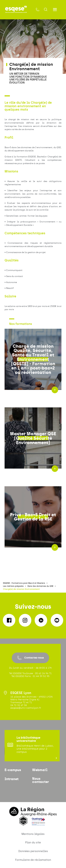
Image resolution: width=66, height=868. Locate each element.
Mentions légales (33, 834)
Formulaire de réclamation (33, 860)
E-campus (13, 770)
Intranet (12, 779)
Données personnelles (33, 851)
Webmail (40, 770)
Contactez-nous (30, 658)
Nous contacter (41, 780)
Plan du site (33, 842)
